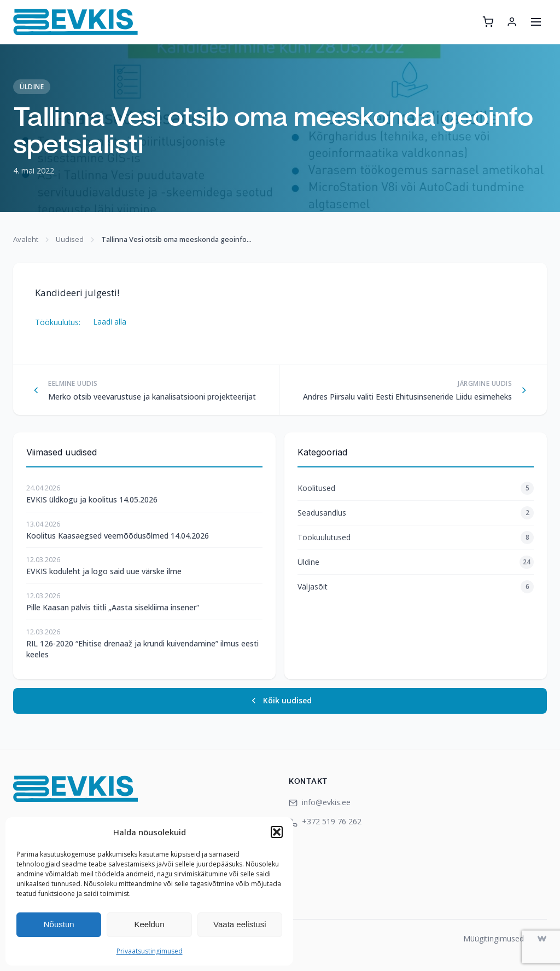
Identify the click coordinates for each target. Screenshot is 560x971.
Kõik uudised (280, 700)
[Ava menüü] (536, 22)
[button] (277, 832)
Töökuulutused (416, 537)
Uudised (70, 239)
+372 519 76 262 (325, 821)
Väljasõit (416, 587)
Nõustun (59, 924)
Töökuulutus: (58, 322)
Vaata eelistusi (240, 924)
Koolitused (416, 488)
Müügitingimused (494, 938)
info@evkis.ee (320, 802)
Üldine (32, 87)
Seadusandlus (416, 513)
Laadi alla (110, 322)
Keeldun (149, 924)
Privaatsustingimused (150, 951)
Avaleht (26, 239)
